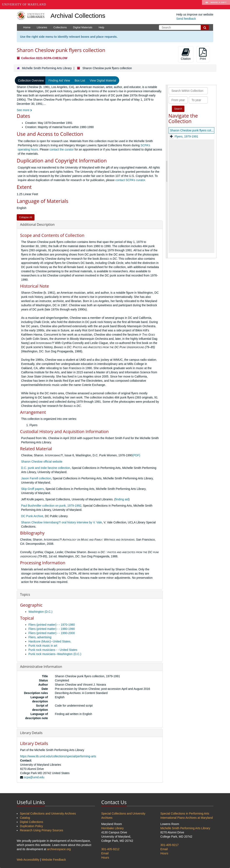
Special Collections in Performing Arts (185, 814)
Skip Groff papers (33, 489)
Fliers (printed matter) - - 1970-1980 (52, 625)
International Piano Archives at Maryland (187, 818)
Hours (105, 858)
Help (102, 27)
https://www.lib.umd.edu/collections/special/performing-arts (58, 756)
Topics (25, 594)
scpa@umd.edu (34, 777)
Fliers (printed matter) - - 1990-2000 (52, 633)
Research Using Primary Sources (42, 830)
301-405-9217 (169, 845)
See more (24, 110)
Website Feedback (54, 860)
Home (27, 27)
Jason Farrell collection (36, 478)
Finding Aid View (59, 80)
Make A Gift (216, 5)
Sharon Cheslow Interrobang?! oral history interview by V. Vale (62, 522)
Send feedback (186, 19)
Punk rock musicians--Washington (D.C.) (55, 654)
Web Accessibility (28, 860)
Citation (186, 54)
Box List (80, 80)
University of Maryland (24, 5)
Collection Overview (31, 80)
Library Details (31, 733)
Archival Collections (78, 16)
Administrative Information (41, 667)
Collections (60, 27)
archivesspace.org (59, 849)
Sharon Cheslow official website (42, 462)
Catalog (25, 818)
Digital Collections (31, 822)
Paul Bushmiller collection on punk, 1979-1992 (51, 506)
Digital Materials (83, 27)
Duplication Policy (31, 826)
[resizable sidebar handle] (167, 172)
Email (105, 853)
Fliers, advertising (40, 637)
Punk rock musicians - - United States (53, 650)
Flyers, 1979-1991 (186, 136)
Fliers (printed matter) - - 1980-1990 (52, 629)
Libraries (42, 27)
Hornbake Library (112, 828)
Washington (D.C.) (40, 612)
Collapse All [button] (26, 217)
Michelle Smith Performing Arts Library (47, 68)
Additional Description (37, 224)
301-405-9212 (110, 849)
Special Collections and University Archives (48, 814)
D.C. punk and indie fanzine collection (46, 468)
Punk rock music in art (43, 646)
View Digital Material (103, 80)
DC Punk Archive (32, 516)
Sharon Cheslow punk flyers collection (195, 130)
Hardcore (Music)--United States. (50, 641)
